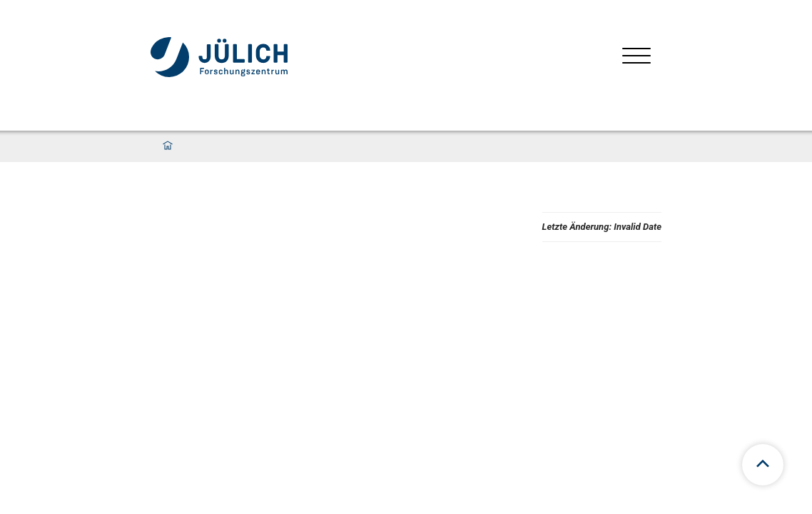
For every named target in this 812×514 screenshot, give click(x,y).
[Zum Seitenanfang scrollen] (763, 465)
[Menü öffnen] (636, 57)
